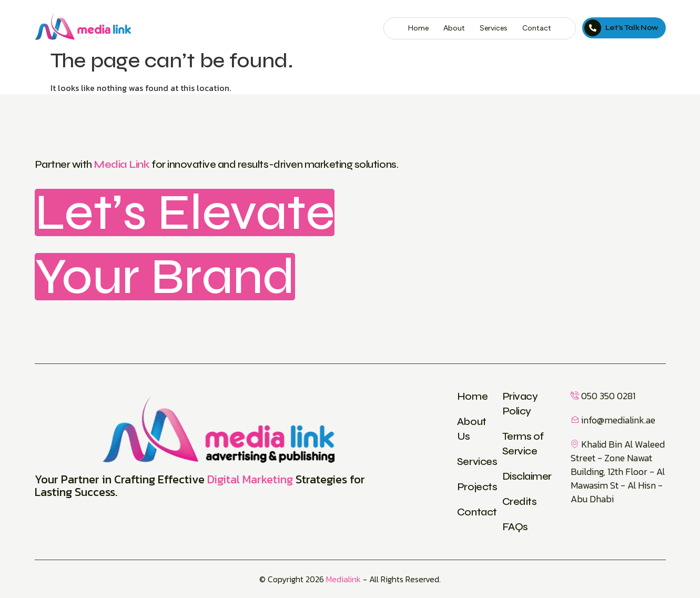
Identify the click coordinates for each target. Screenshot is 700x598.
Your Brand (165, 277)
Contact (537, 28)
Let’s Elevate (185, 212)
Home (418, 28)
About (454, 28)
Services (494, 28)
